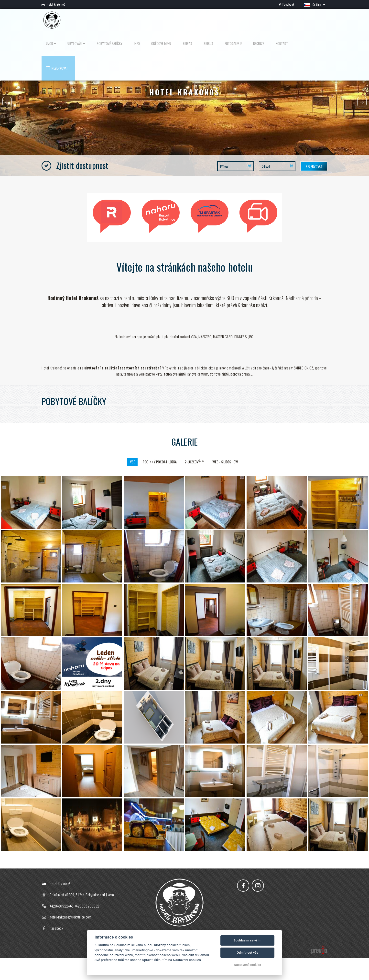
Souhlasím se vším (248, 940)
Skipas (212, 20)
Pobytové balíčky (149, 20)
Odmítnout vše (247, 953)
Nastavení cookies (247, 965)
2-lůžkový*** (197, 483)
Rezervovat (313, 20)
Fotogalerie (249, 20)
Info (171, 20)
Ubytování (120, 20)
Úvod (99, 20)
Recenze (270, 20)
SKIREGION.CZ (304, 388)
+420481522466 (62, 928)
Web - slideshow (232, 483)
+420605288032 (87, 928)
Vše (125, 483)
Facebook (287, 4)
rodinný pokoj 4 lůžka (157, 483)
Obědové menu (191, 20)
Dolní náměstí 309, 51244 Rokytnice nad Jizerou (82, 917)
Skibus (229, 20)
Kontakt (289, 20)
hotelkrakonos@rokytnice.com (70, 939)
